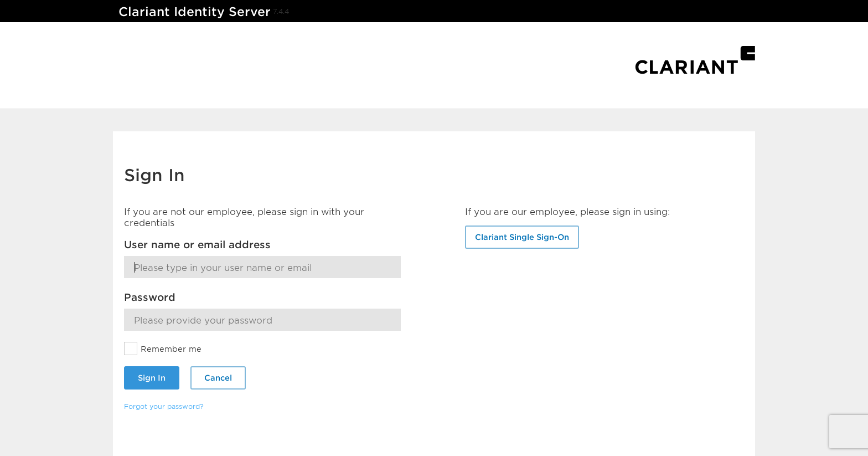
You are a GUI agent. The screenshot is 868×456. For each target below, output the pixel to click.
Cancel (218, 378)
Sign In (152, 378)
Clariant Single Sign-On (522, 237)
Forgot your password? (164, 406)
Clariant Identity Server (195, 11)
